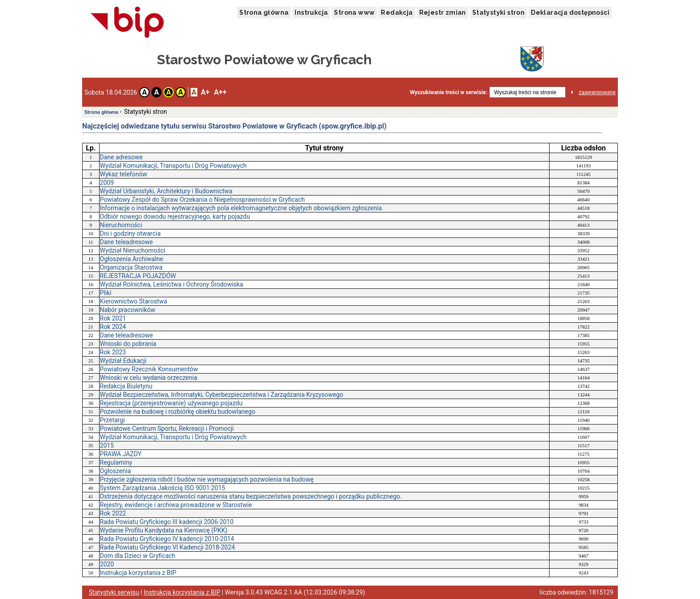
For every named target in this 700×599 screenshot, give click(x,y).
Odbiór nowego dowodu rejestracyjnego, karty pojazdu (175, 216)
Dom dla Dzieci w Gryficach (138, 556)
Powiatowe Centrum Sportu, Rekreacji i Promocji (167, 428)
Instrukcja (311, 12)
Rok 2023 (113, 352)
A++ (220, 92)
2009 (107, 183)
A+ (205, 92)
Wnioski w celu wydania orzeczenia (149, 378)
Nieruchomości (121, 225)
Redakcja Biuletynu (126, 386)
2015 (107, 445)
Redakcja (397, 12)
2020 (107, 564)
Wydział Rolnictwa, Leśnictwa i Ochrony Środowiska (172, 284)
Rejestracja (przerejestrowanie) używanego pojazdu (171, 403)
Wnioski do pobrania (128, 344)
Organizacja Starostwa (131, 267)
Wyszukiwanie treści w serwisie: (448, 92)
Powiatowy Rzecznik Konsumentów (149, 369)
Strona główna (264, 12)
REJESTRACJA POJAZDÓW (138, 276)
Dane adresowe (121, 157)
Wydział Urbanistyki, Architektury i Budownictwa (166, 191)
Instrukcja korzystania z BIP (138, 573)
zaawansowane (597, 92)
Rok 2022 (113, 513)
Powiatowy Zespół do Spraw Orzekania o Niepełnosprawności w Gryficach (202, 200)
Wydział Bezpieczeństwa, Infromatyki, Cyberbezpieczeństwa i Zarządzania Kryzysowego (222, 395)
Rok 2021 (113, 318)
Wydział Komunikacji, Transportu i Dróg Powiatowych (173, 166)
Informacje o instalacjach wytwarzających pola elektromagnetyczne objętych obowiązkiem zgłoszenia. (242, 208)
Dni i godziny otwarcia (130, 233)
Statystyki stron (498, 12)
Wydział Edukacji (123, 361)
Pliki (106, 293)
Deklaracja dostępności (570, 12)
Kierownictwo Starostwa (134, 301)
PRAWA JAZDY (121, 454)
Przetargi (112, 420)
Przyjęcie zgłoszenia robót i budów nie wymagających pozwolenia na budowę (207, 479)
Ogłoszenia (116, 471)
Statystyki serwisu (114, 592)
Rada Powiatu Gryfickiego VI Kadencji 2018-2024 (168, 547)
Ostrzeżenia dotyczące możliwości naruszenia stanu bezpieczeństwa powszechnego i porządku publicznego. (251, 496)
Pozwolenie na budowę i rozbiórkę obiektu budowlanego (178, 412)
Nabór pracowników (128, 310)
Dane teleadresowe (127, 242)
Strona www (354, 12)
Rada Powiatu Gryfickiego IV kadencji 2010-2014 (167, 539)
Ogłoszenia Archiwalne (132, 259)
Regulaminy (116, 462)
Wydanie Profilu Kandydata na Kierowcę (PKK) (164, 530)
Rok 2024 (113, 327)
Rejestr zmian (443, 12)
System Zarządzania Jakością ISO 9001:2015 (163, 488)
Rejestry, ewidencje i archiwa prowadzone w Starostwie (176, 505)
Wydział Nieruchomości (133, 250)
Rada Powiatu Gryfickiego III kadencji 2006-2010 (167, 522)
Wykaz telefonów (124, 174)
